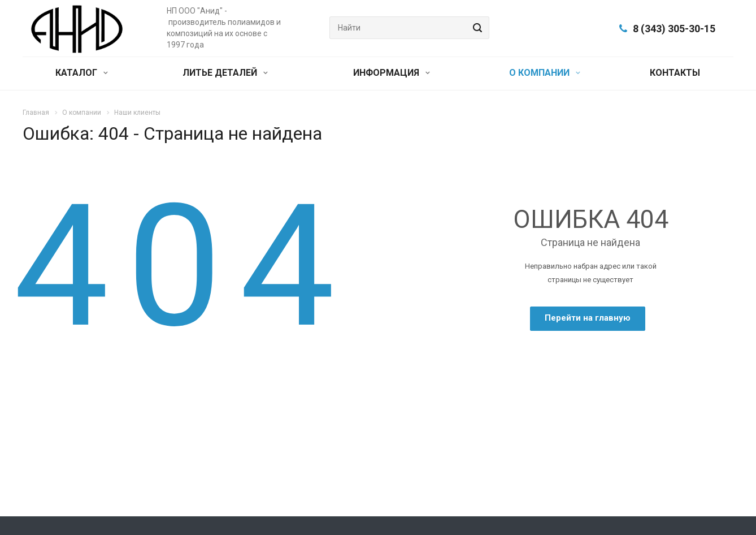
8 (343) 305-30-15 (674, 29)
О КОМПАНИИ (545, 73)
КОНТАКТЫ (675, 73)
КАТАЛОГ (82, 73)
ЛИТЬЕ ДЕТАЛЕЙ (225, 73)
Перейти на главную (588, 318)
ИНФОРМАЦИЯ (392, 73)
